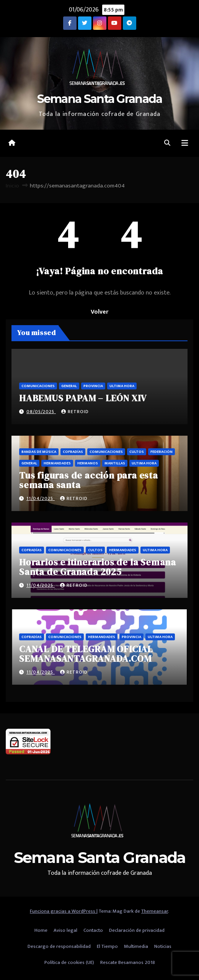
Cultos (137, 452)
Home (41, 930)
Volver (99, 312)
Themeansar (155, 911)
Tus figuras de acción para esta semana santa (89, 480)
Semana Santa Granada (100, 99)
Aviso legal (65, 930)
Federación (161, 452)
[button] (167, 143)
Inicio (12, 186)
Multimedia (136, 946)
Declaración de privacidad (137, 930)
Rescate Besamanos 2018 (128, 962)
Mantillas (115, 463)
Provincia (93, 386)
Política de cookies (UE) (69, 962)
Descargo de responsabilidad (59, 946)
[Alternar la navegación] (185, 143)
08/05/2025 (41, 412)
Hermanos (88, 463)
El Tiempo (107, 946)
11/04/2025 (41, 498)
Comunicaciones (38, 386)
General (69, 386)
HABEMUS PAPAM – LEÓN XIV (83, 398)
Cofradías (73, 452)
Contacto (93, 930)
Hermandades (57, 463)
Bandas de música (39, 452)
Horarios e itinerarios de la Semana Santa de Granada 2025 (98, 567)
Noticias (163, 946)
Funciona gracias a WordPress (63, 911)
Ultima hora (122, 386)
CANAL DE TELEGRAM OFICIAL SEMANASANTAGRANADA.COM (86, 654)
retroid (75, 412)
